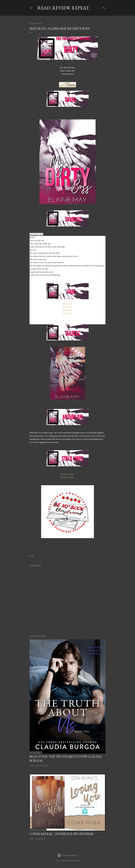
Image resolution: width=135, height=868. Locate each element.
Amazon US (68, 304)
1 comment (40, 839)
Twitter (71, 474)
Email (72, 477)
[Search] (104, 7)
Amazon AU (67, 310)
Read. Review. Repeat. (64, 8)
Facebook (64, 474)
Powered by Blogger (67, 855)
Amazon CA (67, 313)
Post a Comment (42, 765)
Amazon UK (68, 307)
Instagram (64, 477)
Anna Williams (75, 860)
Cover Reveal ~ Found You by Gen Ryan (62, 834)
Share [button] (32, 556)
